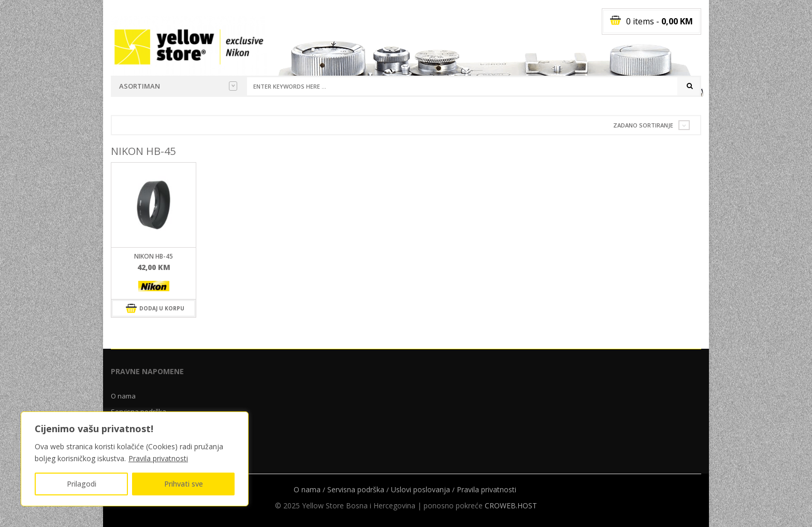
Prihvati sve (184, 484)
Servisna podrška (356, 489)
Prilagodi (82, 484)
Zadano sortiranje (643, 125)
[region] (135, 459)
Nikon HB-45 (154, 256)
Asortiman (178, 86)
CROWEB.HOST (511, 505)
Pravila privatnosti (158, 458)
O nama (123, 396)
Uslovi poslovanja (421, 489)
